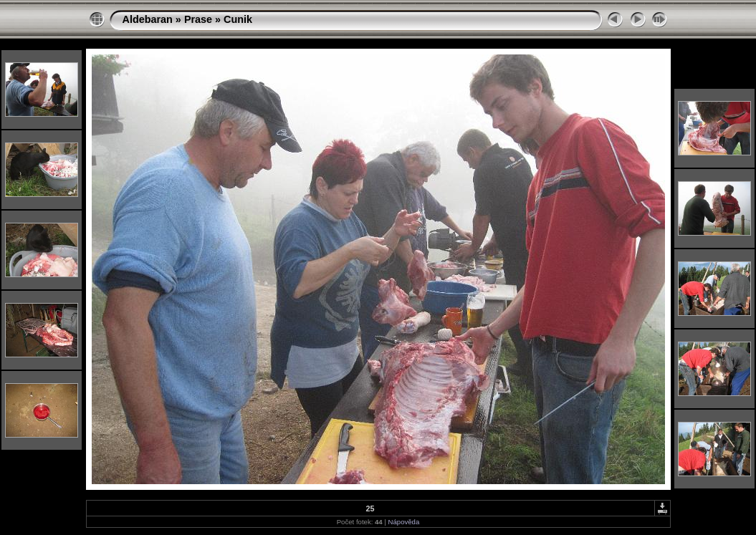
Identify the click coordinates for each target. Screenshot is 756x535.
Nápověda (404, 522)
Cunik (238, 19)
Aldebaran (148, 19)
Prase (198, 19)
